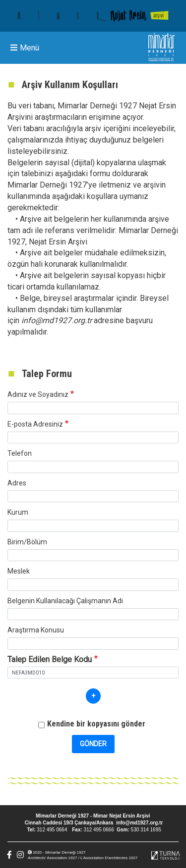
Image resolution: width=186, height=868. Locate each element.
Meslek (19, 571)
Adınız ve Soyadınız (38, 394)
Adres (17, 483)
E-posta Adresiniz (35, 424)
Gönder (93, 744)
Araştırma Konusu (36, 630)
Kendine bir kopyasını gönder (96, 724)
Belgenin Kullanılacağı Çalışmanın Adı (65, 601)
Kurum (18, 512)
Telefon (20, 453)
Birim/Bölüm (27, 542)
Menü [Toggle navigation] (25, 48)
